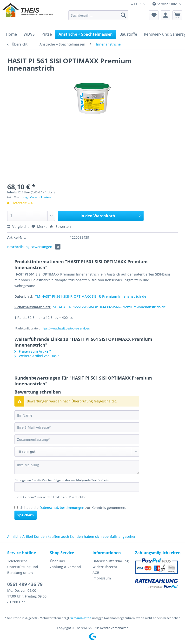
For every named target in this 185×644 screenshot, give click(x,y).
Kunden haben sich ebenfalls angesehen (103, 536)
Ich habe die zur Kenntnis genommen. (72, 508)
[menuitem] (99, 17)
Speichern (26, 515)
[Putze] (47, 34)
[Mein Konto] (165, 15)
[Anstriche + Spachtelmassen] (86, 34)
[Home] (11, 34)
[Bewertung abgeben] (77, 452)
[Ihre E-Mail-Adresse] (77, 427)
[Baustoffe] (128, 34)
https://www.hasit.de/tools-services (65, 328)
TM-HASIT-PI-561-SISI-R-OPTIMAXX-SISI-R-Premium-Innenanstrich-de (91, 296)
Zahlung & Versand (65, 567)
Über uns (57, 561)
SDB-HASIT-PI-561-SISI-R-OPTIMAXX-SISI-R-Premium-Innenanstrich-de (109, 307)
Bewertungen (46, 247)
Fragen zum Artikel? (33, 351)
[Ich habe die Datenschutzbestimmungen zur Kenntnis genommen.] (16, 507)
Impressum (102, 578)
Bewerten (60, 227)
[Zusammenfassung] (77, 439)
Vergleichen (19, 227)
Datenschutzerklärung (111, 561)
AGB (96, 573)
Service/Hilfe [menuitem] (165, 4)
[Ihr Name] (77, 415)
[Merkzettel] (154, 15)
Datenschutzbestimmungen (62, 508)
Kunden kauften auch (52, 536)
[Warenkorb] (177, 15)
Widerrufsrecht (105, 567)
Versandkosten (81, 618)
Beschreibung (18, 247)
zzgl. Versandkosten (37, 197)
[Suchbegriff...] (99, 15)
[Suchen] (123, 15)
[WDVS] (29, 34)
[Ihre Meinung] (77, 467)
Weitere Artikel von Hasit (37, 356)
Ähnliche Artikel (20, 536)
